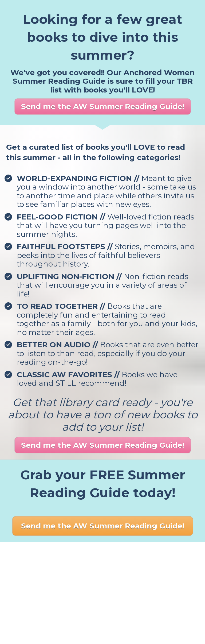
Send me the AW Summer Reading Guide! (103, 106)
